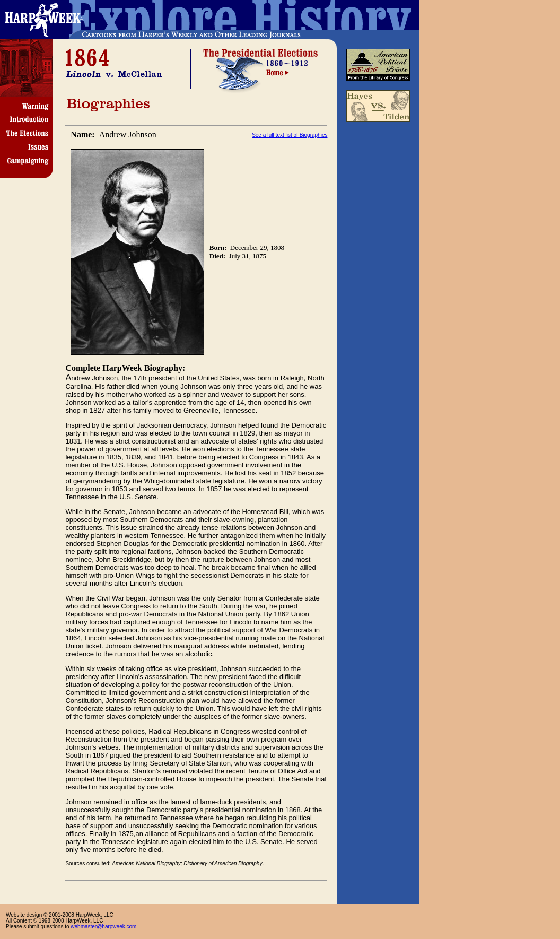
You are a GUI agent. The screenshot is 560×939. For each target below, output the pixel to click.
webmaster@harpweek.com (103, 927)
